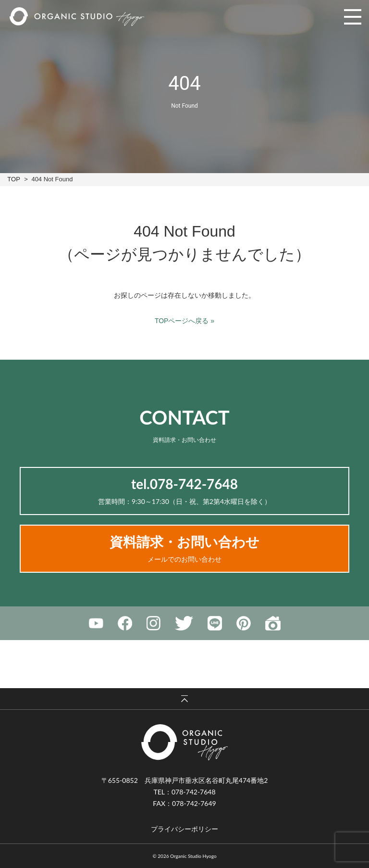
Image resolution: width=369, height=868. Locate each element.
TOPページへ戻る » (184, 321)
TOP (13, 179)
